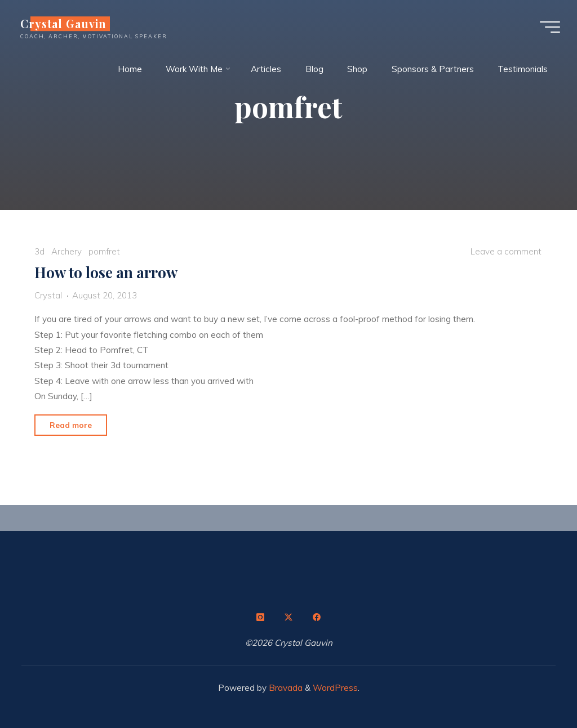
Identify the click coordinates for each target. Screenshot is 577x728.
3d (40, 251)
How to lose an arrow (106, 272)
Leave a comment (506, 251)
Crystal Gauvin (63, 24)
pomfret (104, 251)
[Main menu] (550, 27)
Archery (66, 251)
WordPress (335, 688)
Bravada (285, 688)
